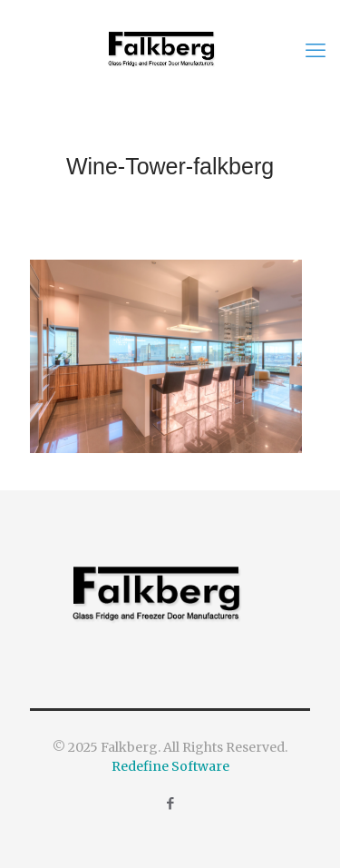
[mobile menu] (316, 50)
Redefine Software (170, 766)
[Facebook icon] (170, 803)
